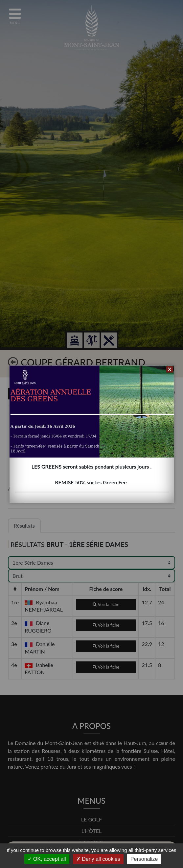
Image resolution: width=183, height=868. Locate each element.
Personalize (144, 859)
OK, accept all (47, 859)
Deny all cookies (98, 859)
